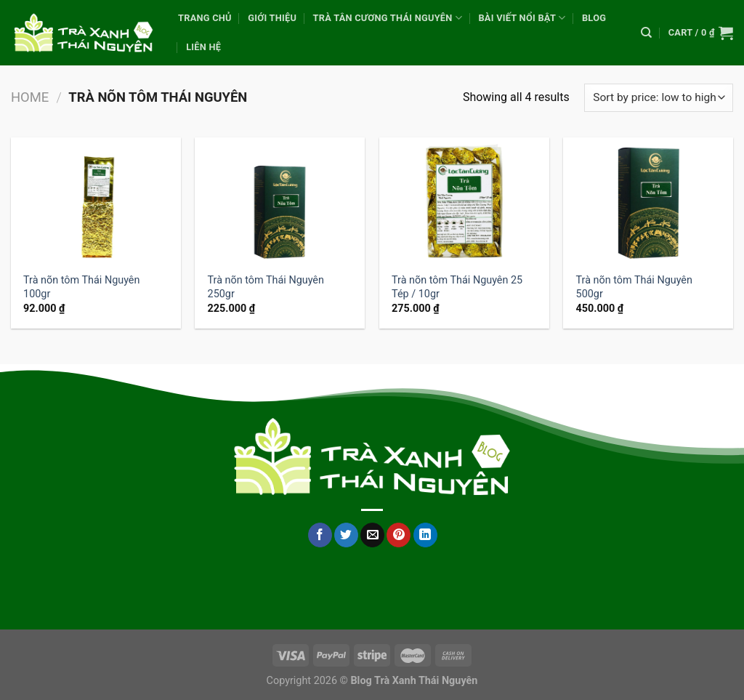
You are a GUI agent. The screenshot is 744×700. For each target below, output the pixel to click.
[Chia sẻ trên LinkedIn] (425, 535)
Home (30, 97)
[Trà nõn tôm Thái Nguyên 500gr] (648, 201)
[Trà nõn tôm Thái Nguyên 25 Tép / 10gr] (464, 201)
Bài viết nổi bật (522, 18)
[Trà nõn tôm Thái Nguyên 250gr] (280, 201)
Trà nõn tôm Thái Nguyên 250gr (266, 287)
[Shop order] (659, 98)
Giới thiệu (272, 18)
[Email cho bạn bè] (372, 535)
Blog (594, 18)
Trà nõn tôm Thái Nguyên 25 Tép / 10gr (457, 287)
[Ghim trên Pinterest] (399, 535)
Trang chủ (205, 18)
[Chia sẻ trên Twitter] (346, 535)
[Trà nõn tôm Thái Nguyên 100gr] (96, 201)
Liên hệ (203, 47)
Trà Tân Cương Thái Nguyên (388, 18)
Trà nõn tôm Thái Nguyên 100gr (81, 287)
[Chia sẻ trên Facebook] (320, 535)
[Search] (646, 33)
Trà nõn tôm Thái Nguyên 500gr (634, 287)
